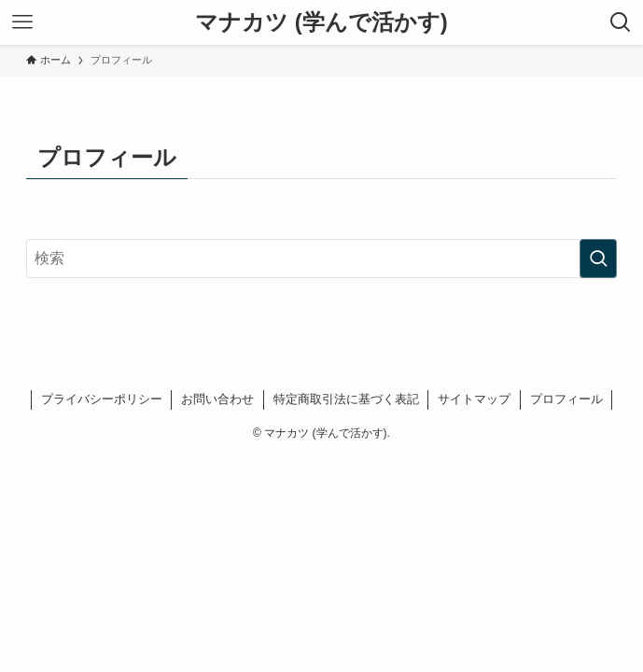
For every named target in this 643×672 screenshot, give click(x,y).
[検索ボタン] (621, 22)
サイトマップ (474, 399)
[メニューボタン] (22, 22)
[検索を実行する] (598, 259)
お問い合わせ (217, 399)
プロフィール (566, 399)
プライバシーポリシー (102, 399)
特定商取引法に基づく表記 (346, 399)
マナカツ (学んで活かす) (321, 22)
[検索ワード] (322, 259)
